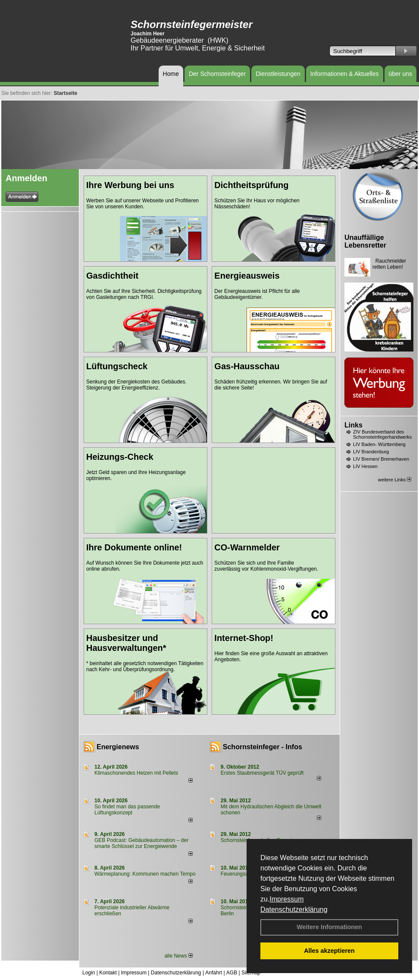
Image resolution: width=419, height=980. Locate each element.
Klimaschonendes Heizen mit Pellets (136, 773)
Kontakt (108, 973)
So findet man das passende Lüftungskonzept (127, 810)
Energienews (118, 747)
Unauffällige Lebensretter (365, 241)
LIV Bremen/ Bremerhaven (381, 459)
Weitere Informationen (329, 927)
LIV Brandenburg (371, 452)
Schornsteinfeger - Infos (263, 747)
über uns (400, 74)
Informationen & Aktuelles (345, 74)
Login (89, 973)
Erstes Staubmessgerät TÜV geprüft (262, 773)
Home (171, 74)
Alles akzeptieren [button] (329, 951)
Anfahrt (214, 973)
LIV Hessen (365, 466)
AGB (232, 973)
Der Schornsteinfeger (217, 74)
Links (353, 425)
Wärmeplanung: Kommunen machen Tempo (145, 874)
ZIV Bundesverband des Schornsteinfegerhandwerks (382, 434)
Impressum (286, 899)
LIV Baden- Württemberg (379, 444)
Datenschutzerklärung (294, 909)
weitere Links (395, 480)
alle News (178, 956)
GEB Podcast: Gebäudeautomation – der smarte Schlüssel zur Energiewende (141, 843)
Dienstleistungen (278, 74)
